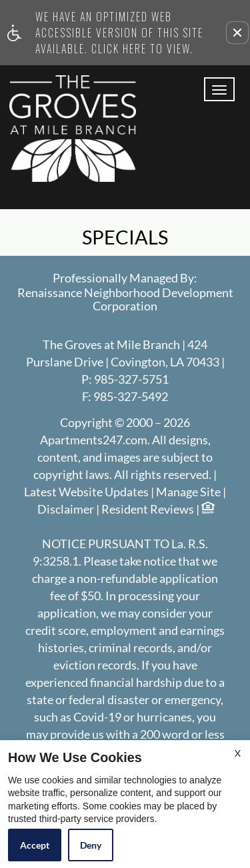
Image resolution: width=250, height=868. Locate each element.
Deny (91, 845)
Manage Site (188, 492)
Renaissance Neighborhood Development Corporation (125, 300)
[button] (237, 33)
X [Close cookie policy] (238, 753)
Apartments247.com (94, 440)
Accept (35, 845)
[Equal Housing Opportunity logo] (207, 509)
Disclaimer (66, 510)
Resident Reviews (148, 510)
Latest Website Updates (86, 492)
